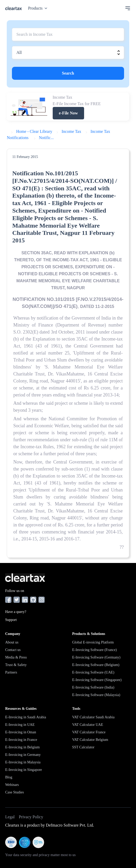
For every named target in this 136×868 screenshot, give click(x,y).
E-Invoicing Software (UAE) (93, 672)
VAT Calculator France (89, 732)
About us (12, 642)
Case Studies (15, 792)
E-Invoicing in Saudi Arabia (26, 717)
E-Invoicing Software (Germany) (96, 657)
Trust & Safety (16, 665)
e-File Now (68, 113)
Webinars (12, 785)
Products (39, 8)
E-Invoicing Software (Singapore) (97, 680)
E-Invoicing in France (21, 740)
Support (11, 620)
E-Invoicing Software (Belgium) (96, 665)
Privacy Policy (31, 817)
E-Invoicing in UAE (20, 725)
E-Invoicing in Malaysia (23, 762)
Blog (9, 777)
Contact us (13, 650)
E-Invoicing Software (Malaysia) (96, 695)
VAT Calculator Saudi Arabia (93, 717)
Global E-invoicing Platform (93, 642)
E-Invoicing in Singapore (24, 770)
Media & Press (16, 657)
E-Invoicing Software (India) (93, 687)
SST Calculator (83, 747)
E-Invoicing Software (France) (94, 650)
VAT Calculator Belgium (90, 740)
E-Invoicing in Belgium (22, 747)
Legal (10, 817)
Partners (11, 672)
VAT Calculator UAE (88, 725)
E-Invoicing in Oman (21, 732)
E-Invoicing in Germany (23, 755)
